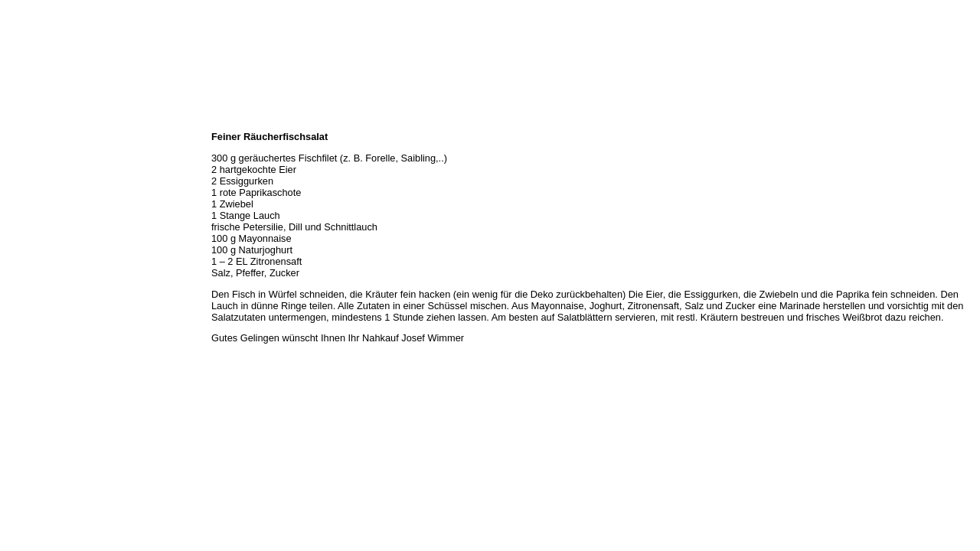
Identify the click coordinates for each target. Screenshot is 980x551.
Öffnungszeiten (36, 155)
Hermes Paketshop (44, 205)
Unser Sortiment (39, 171)
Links (17, 256)
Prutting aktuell (36, 272)
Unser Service (34, 188)
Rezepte (22, 222)
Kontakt (21, 239)
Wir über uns (31, 138)
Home (18, 121)
